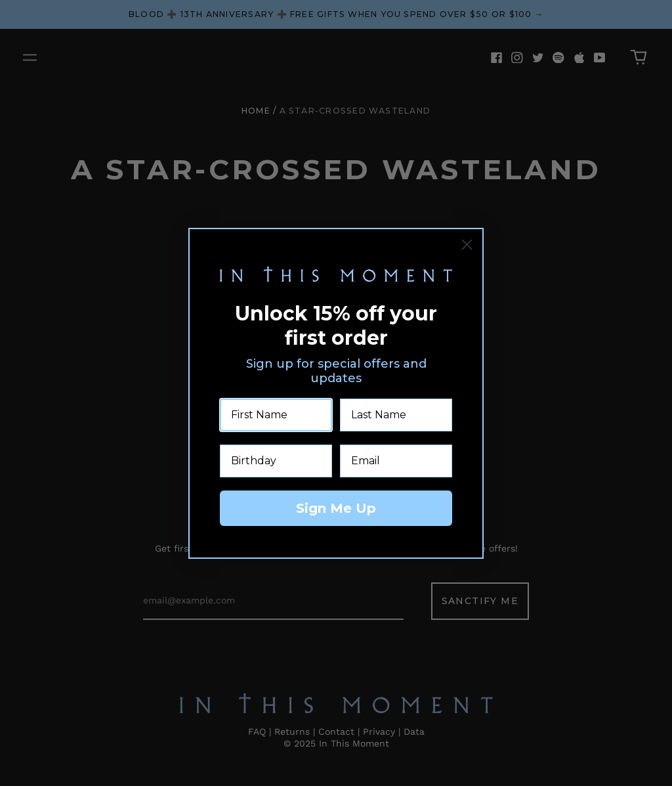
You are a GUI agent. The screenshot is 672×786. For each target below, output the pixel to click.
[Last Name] (396, 415)
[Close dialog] (467, 245)
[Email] (396, 461)
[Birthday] (276, 461)
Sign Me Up (336, 508)
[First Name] (276, 415)
